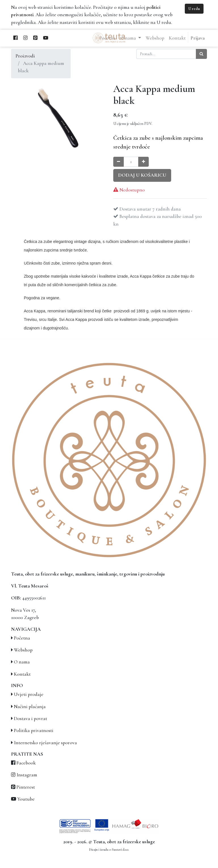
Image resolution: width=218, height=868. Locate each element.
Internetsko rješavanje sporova (45, 743)
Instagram (27, 775)
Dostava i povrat (31, 718)
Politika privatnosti (34, 730)
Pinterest (26, 787)
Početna (22, 638)
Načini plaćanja (30, 707)
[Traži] (201, 54)
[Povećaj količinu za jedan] (143, 162)
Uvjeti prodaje (29, 694)
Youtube (26, 799)
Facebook (26, 763)
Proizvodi (25, 56)
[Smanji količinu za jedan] (119, 162)
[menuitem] (155, 38)
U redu (194, 9)
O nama (22, 662)
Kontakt (22, 674)
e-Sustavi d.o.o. (119, 850)
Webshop (23, 650)
